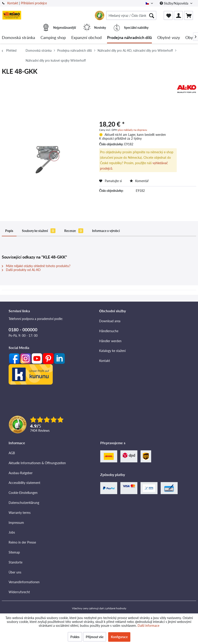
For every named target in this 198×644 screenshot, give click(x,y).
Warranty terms (20, 513)
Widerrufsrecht (19, 592)
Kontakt (13, 3)
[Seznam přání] (168, 15)
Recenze (74, 231)
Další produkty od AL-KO (21, 270)
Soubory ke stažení (39, 231)
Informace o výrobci (106, 231)
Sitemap (14, 552)
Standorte (16, 562)
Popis (9, 231)
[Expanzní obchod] (86, 38)
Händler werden (110, 341)
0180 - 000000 (23, 330)
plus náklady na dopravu (132, 130)
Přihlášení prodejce (34, 3)
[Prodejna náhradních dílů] (129, 38)
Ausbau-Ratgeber (21, 473)
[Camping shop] (53, 38)
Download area (110, 321)
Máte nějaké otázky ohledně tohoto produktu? (36, 266)
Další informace (148, 626)
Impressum (16, 523)
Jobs (12, 532)
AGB (12, 453)
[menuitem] (131, 15)
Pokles (75, 637)
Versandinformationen (24, 582)
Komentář (139, 181)
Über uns (15, 572)
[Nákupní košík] (188, 15)
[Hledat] (152, 15)
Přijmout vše (95, 637)
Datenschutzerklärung (24, 503)
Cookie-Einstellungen (23, 493)
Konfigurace (119, 637)
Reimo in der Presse (22, 542)
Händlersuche (109, 331)
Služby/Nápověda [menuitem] (174, 3)
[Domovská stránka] (18, 38)
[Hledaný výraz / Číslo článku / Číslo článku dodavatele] (131, 15)
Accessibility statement (24, 483)
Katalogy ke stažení (112, 351)
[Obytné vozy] (169, 38)
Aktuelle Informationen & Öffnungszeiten (37, 463)
